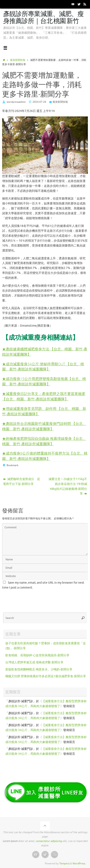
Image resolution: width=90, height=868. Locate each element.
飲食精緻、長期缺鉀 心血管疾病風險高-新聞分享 (37, 655)
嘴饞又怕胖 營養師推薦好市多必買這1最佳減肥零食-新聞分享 (46, 676)
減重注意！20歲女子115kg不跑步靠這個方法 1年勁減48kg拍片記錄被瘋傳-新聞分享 (68, 486)
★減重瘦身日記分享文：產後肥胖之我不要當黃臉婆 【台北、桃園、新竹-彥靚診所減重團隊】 (44, 396)
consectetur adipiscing (49, 841)
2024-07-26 (39, 102)
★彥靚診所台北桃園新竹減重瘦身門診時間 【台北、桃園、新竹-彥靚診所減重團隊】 (44, 426)
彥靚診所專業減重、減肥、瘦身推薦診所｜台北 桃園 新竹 (43, 18)
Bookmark (12, 465)
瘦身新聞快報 (18, 60)
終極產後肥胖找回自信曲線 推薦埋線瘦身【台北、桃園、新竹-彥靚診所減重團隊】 (44, 441)
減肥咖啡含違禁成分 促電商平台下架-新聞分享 (21, 482)
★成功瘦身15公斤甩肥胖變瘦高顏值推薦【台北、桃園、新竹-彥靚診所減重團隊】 (44, 381)
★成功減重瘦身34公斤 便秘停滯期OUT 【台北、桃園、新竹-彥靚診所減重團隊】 (43, 367)
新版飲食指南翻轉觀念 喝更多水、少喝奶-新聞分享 (39, 669)
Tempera (64, 864)
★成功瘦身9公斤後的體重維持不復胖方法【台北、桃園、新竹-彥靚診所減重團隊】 (45, 456)
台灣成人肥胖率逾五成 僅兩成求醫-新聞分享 (34, 662)
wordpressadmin (16, 102)
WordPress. (79, 864)
